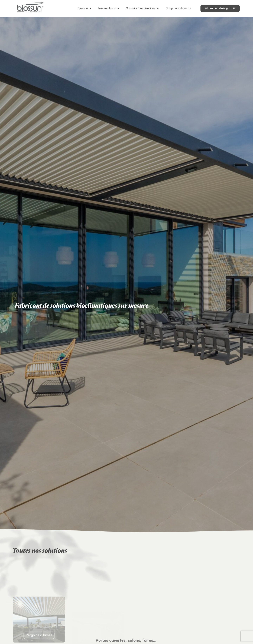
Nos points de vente (179, 8)
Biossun (84, 9)
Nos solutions (109, 9)
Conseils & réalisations (142, 9)
